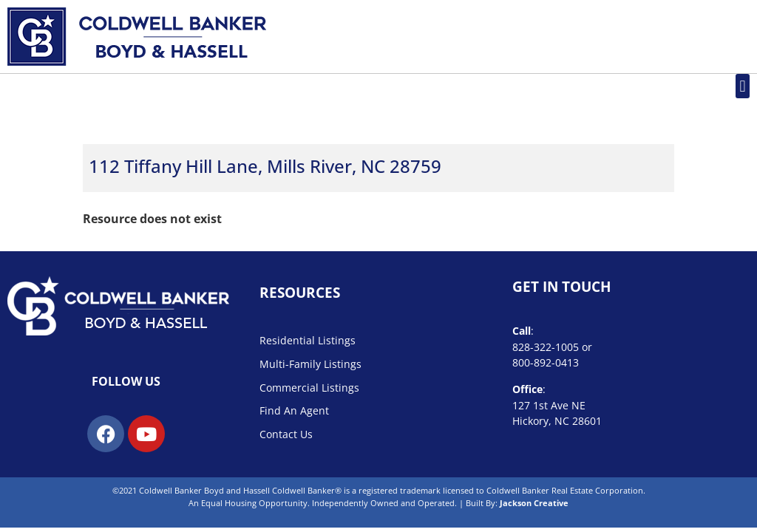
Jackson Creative (534, 503)
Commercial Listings (309, 388)
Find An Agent (294, 410)
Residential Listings (308, 340)
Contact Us (286, 434)
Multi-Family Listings (310, 364)
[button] (743, 86)
